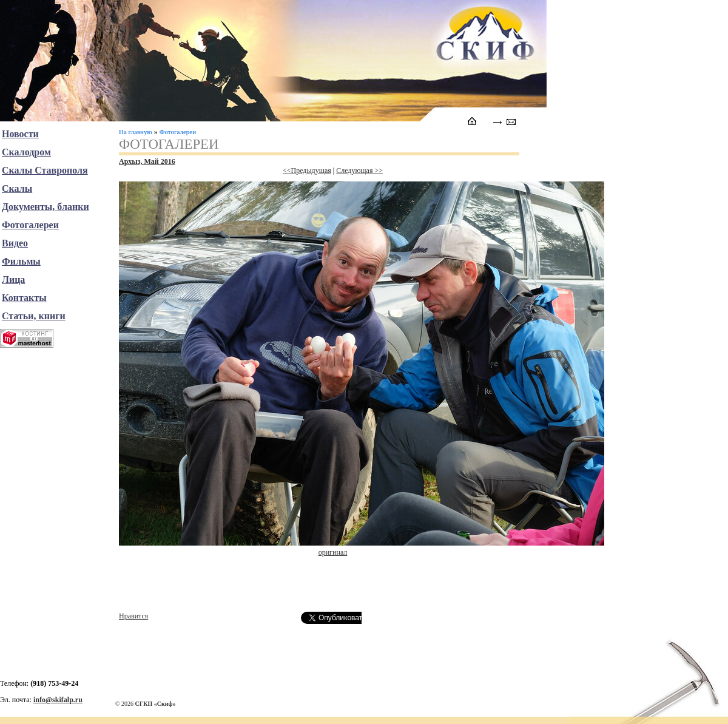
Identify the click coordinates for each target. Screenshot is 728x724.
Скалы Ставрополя (45, 170)
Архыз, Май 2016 (147, 161)
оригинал (333, 552)
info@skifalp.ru (58, 700)
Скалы (17, 188)
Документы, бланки (45, 207)
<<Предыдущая (307, 171)
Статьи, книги (34, 316)
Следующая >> (359, 171)
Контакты (24, 298)
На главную (136, 132)
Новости (20, 134)
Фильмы (21, 261)
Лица (13, 279)
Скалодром (26, 152)
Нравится (133, 616)
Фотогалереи (178, 132)
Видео (15, 243)
